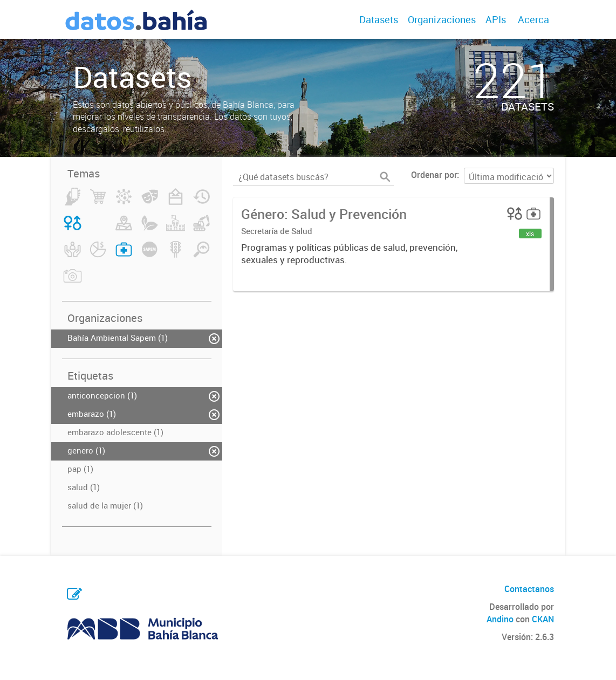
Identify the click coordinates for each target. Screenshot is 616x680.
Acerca (533, 19)
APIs (496, 19)
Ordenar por (434, 175)
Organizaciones (442, 19)
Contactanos (529, 589)
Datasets (379, 19)
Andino (500, 619)
